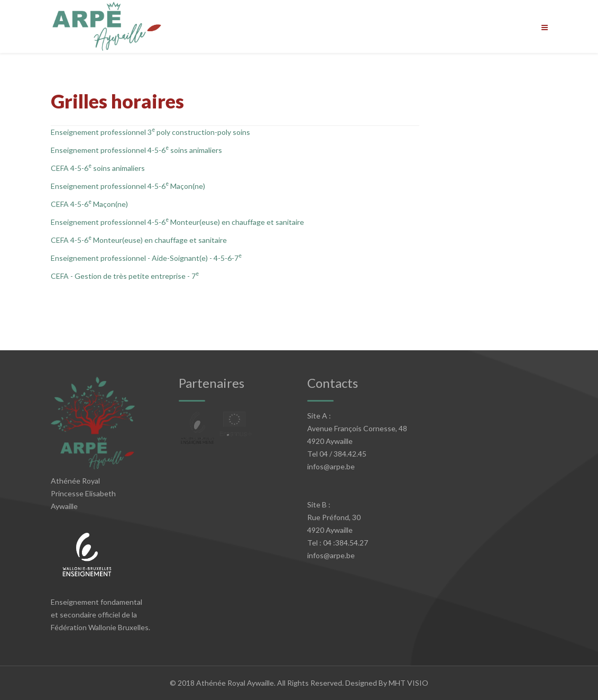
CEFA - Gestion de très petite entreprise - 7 (125, 276)
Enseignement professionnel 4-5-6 (108, 150)
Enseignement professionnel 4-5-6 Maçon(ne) (129, 186)
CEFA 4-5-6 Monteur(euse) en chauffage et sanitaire (140, 240)
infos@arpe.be (331, 466)
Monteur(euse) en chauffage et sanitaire (237, 222)
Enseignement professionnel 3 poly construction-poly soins (150, 132)
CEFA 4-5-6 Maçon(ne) (89, 204)
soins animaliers (196, 150)
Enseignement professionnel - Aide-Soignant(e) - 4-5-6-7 (146, 258)
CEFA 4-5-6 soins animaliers (99, 168)
